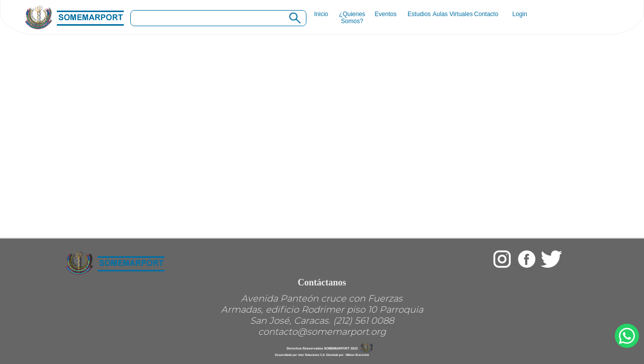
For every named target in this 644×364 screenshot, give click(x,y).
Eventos (386, 14)
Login (519, 14)
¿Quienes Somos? (352, 18)
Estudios (419, 14)
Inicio (318, 14)
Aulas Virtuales (453, 14)
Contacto (486, 14)
